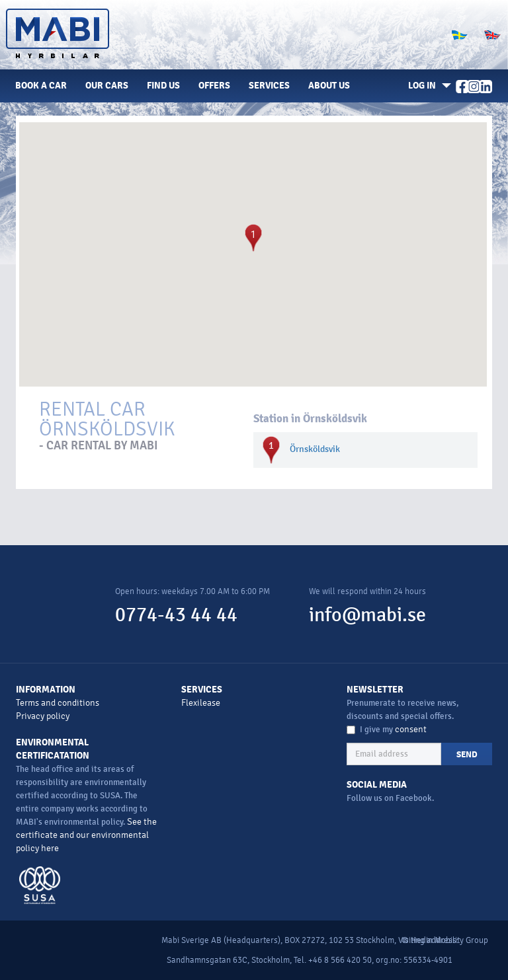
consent (411, 729)
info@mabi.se (367, 615)
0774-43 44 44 (176, 615)
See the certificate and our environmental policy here (86, 835)
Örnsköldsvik (315, 449)
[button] (427, 86)
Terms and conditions (58, 703)
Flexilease (201, 703)
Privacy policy (43, 716)
